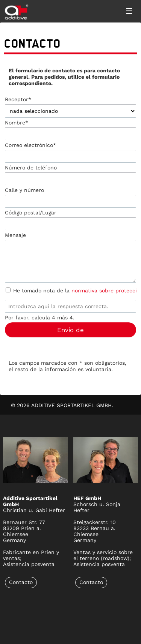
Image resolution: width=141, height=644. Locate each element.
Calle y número (24, 190)
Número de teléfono (31, 168)
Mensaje (15, 235)
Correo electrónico (30, 145)
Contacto (21, 582)
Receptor (18, 99)
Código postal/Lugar (31, 213)
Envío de (70, 330)
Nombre (17, 123)
